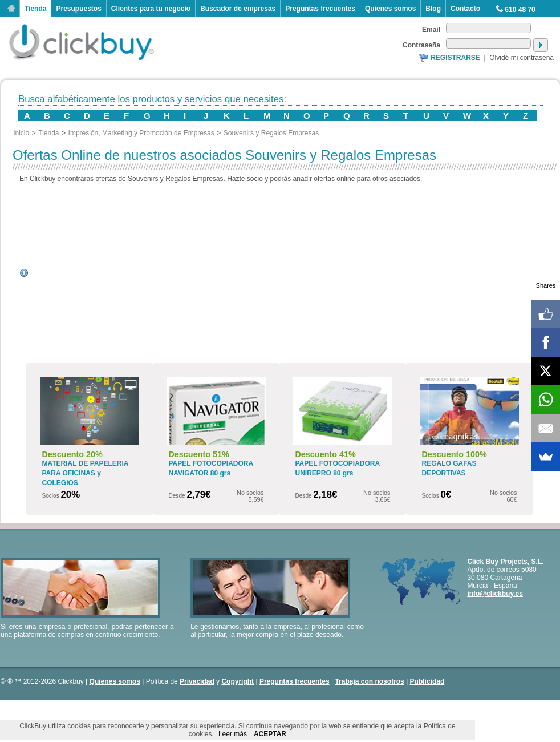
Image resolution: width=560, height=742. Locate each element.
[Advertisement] (286, 273)
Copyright (238, 681)
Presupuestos (78, 9)
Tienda (35, 9)
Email (431, 30)
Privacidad (197, 681)
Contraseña (421, 45)
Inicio (11, 9)
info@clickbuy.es (495, 594)
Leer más (233, 734)
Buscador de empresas (238, 9)
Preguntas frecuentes (320, 9)
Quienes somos (390, 9)
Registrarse (455, 58)
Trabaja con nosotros (369, 681)
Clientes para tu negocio (151, 9)
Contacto (465, 9)
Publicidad (427, 681)
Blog (433, 9)
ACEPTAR (270, 734)
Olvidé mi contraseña (522, 58)
